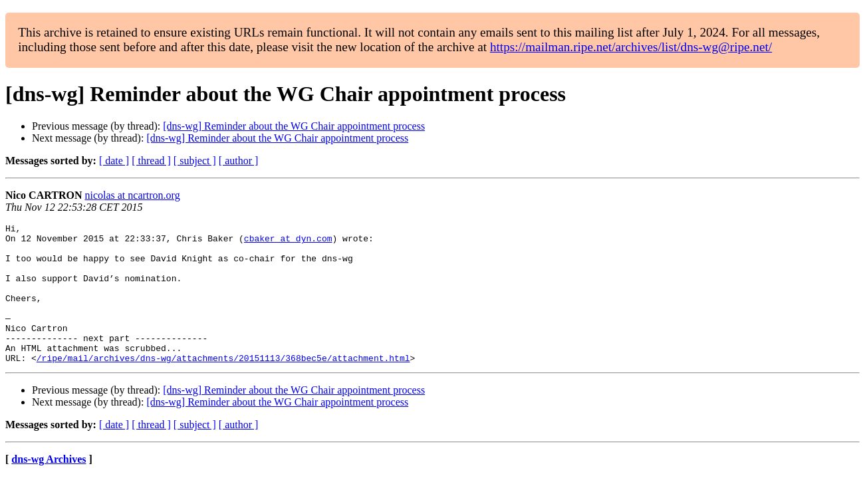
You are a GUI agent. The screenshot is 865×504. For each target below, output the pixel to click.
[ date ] (114, 161)
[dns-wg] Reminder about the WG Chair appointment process (294, 126)
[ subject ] (195, 161)
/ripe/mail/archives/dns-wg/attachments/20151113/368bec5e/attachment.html (223, 386)
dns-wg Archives (49, 487)
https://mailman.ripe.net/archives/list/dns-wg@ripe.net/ (631, 47)
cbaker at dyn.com (288, 242)
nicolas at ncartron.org (132, 195)
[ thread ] (151, 161)
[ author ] (239, 161)
